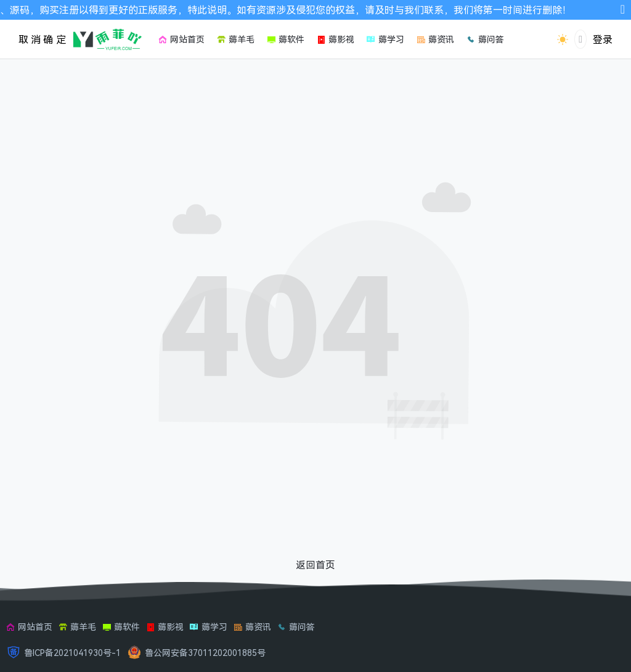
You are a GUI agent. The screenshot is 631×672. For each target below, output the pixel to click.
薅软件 (121, 627)
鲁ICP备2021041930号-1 (72, 653)
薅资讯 (252, 627)
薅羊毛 (77, 627)
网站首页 (29, 627)
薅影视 (165, 627)
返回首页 (315, 565)
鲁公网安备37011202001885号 (205, 653)
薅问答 (296, 627)
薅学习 (209, 627)
